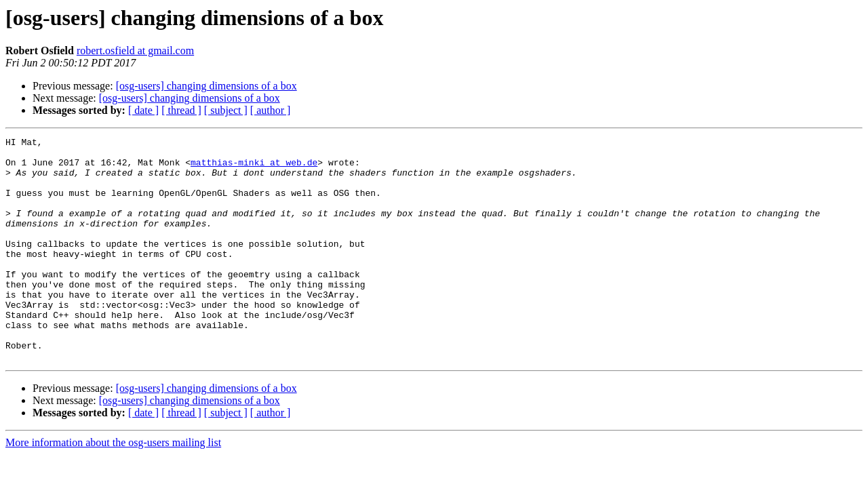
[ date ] (143, 110)
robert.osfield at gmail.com (135, 51)
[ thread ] (181, 110)
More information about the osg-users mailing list (113, 487)
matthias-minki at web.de (254, 168)
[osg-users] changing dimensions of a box (206, 86)
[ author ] (271, 110)
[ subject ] (226, 110)
